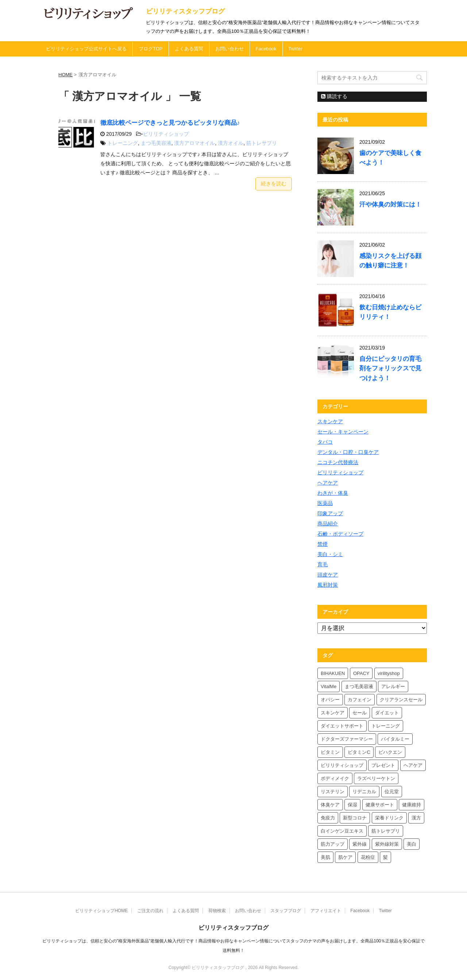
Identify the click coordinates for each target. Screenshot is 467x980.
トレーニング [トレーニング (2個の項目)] (386, 726)
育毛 (323, 564)
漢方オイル (231, 143)
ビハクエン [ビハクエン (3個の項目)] (390, 752)
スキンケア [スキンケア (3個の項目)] (333, 713)
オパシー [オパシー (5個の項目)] (330, 700)
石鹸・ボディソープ (340, 534)
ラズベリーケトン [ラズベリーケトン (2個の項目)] (376, 778)
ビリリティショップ (166, 134)
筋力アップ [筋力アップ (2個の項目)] (333, 844)
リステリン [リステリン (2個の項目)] (333, 792)
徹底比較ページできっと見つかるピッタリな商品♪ (170, 123)
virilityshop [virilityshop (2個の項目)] (389, 673)
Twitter (296, 49)
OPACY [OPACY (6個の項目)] (361, 673)
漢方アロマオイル (194, 143)
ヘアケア (328, 483)
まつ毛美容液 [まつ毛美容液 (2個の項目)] (359, 686)
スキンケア (330, 421)
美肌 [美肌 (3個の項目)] (325, 857)
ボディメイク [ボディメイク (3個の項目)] (335, 778)
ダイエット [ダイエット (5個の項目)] (387, 713)
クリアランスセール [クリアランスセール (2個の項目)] (401, 700)
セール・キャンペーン (343, 432)
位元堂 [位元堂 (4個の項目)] (392, 792)
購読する (334, 96)
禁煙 (323, 544)
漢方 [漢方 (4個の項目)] (416, 818)
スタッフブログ (286, 911)
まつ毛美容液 (156, 143)
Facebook (266, 49)
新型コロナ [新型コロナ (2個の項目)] (355, 818)
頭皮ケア (328, 575)
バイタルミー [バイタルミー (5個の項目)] (395, 739)
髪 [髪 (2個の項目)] (385, 857)
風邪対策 (328, 585)
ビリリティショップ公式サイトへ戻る (86, 49)
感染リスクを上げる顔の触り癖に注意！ (390, 261)
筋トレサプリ (262, 143)
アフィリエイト (326, 911)
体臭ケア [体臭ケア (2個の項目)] (330, 805)
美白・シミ (330, 554)
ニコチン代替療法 (338, 462)
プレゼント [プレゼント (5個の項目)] (383, 765)
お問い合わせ (229, 49)
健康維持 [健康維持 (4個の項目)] (412, 805)
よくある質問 (189, 49)
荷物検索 (217, 911)
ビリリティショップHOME (101, 911)
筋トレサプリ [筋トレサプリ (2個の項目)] (386, 831)
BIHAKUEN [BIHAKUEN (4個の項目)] (333, 673)
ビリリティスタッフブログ (185, 11)
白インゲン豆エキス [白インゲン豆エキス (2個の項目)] (342, 831)
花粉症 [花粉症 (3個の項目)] (368, 857)
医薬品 (325, 503)
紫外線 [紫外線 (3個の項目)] (360, 844)
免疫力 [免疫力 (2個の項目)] (328, 818)
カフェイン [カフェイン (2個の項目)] (360, 700)
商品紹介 (328, 524)
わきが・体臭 (333, 493)
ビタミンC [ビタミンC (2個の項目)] (359, 752)
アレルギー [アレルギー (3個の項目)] (393, 686)
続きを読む (274, 184)
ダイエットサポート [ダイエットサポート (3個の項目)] (342, 726)
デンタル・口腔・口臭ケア (348, 452)
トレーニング (123, 143)
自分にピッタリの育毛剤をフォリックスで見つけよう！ (390, 368)
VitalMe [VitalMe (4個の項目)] (329, 686)
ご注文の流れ (150, 911)
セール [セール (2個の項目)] (360, 713)
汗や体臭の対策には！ (390, 205)
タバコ (325, 442)
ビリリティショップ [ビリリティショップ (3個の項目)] (342, 765)
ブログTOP (151, 49)
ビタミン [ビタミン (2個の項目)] (330, 752)
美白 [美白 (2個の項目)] (412, 844)
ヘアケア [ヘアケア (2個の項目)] (413, 765)
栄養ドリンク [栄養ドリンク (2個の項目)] (389, 818)
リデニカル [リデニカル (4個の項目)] (364, 792)
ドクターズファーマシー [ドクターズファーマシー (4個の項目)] (347, 739)
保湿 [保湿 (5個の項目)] (352, 805)
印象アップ (330, 513)
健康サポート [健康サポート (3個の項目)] (380, 805)
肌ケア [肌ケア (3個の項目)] (345, 857)
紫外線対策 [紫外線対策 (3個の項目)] (387, 844)
